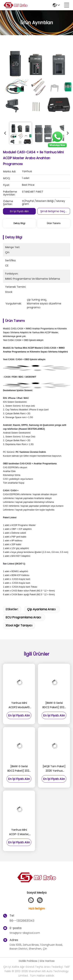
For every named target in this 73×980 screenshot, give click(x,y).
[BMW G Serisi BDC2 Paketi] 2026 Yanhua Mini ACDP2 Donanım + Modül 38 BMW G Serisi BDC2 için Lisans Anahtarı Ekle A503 (19, 769)
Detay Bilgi (19, 223)
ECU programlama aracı (23, 617)
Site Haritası (47, 961)
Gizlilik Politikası (28, 961)
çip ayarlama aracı (41, 609)
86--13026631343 (22, 921)
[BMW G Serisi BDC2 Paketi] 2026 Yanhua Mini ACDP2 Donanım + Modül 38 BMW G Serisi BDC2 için (54, 705)
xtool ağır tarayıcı (19, 625)
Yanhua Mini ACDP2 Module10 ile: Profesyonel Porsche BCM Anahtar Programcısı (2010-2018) (19, 705)
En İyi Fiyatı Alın (19, 211)
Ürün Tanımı (54, 223)
